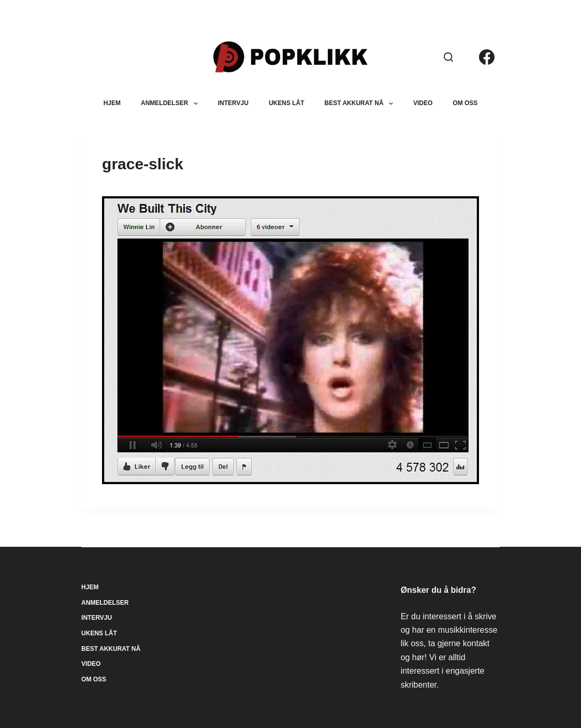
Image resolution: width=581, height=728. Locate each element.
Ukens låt (287, 103)
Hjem (112, 103)
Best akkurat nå (361, 104)
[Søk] (448, 57)
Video (423, 103)
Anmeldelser (171, 104)
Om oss (465, 103)
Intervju (233, 103)
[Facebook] (487, 57)
